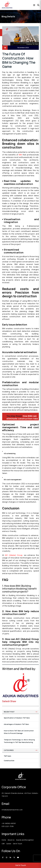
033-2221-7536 (8, 826)
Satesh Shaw (9, 701)
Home (4, 840)
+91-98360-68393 (9, 823)
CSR (3, 844)
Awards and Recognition (25, 840)
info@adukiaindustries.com (12, 810)
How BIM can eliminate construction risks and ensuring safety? (22, 419)
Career (9, 844)
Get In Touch (21, 865)
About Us (11, 840)
